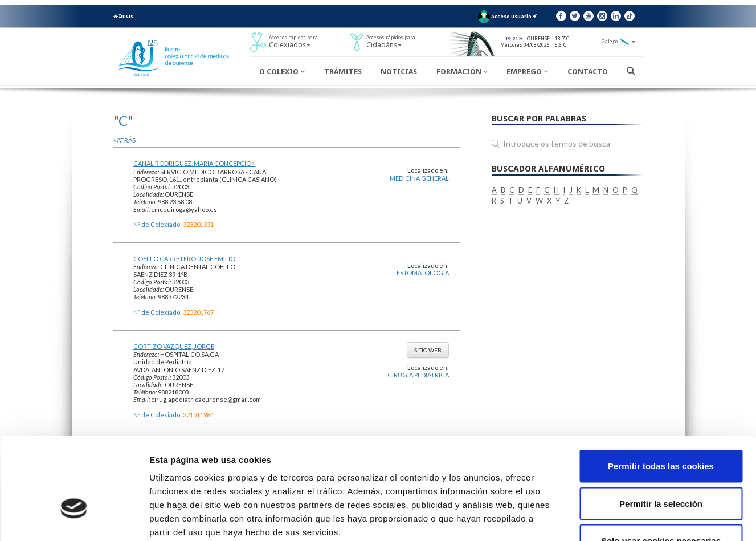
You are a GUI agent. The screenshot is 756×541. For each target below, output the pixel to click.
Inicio (124, 16)
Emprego (527, 72)
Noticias (399, 72)
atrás (124, 140)
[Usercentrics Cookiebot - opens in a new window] (74, 519)
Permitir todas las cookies (661, 391)
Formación (462, 72)
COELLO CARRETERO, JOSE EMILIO (184, 259)
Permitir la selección (661, 429)
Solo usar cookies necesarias (661, 466)
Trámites (343, 72)
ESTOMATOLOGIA (423, 273)
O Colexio (282, 72)
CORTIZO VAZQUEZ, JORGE (174, 346)
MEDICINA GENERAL (419, 178)
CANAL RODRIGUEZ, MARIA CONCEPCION (195, 163)
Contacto (588, 72)
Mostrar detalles (612, 518)
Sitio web (428, 350)
